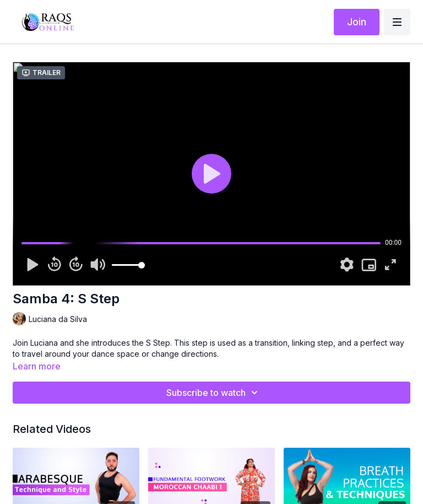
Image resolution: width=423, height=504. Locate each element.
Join (357, 22)
